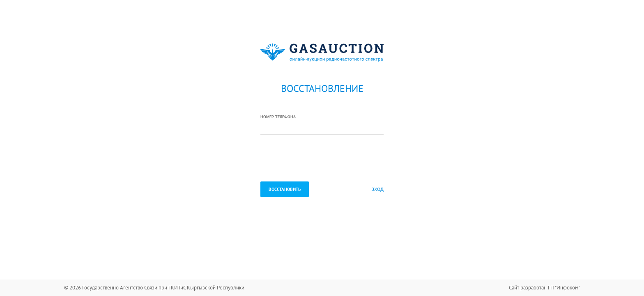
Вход (377, 189)
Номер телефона (278, 117)
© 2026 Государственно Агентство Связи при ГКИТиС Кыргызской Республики (154, 288)
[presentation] (323, 159)
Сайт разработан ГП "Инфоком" (544, 288)
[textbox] (322, 128)
